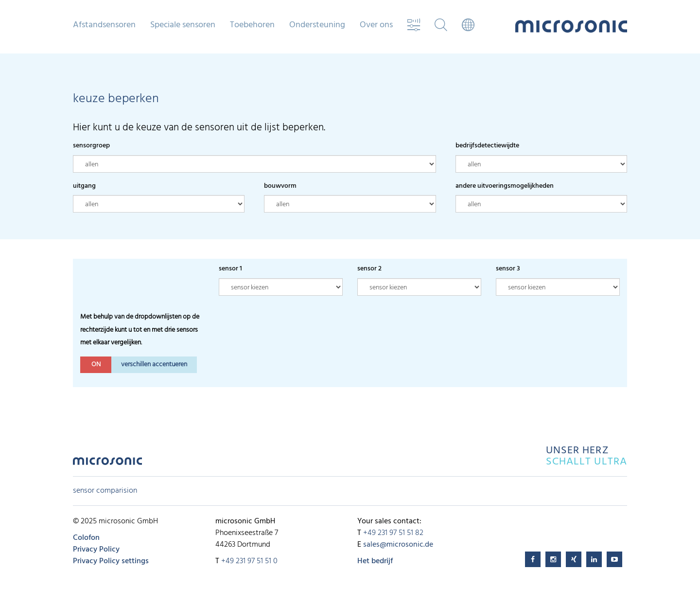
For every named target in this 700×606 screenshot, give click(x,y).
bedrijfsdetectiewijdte (487, 146)
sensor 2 (369, 269)
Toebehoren (252, 25)
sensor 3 (508, 269)
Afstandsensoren (104, 25)
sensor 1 (230, 269)
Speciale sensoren (183, 25)
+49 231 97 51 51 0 (249, 561)
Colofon (86, 538)
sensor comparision (105, 491)
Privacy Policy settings (111, 561)
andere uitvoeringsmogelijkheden (505, 186)
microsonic (107, 464)
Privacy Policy (96, 550)
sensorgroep (91, 146)
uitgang (84, 186)
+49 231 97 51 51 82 (393, 533)
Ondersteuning (317, 25)
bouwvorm (280, 186)
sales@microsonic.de (398, 545)
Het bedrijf (375, 561)
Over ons (376, 25)
